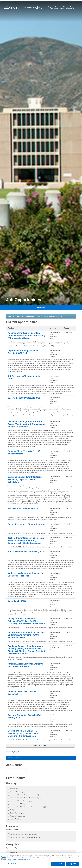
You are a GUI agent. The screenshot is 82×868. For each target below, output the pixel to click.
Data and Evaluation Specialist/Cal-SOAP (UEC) (25, 716)
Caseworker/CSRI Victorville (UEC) (24, 398)
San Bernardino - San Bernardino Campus (25, 837)
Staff (13, 810)
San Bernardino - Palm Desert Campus (23, 834)
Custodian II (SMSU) (17, 601)
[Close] (79, 858)
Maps (72, 7)
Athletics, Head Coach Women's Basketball (23, 693)
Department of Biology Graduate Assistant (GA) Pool (23, 352)
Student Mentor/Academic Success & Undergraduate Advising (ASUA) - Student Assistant (26, 635)
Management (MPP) (17, 804)
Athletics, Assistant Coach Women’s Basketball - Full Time (25, 665)
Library (66, 7)
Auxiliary (14, 789)
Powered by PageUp (13, 752)
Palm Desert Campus (57, 9)
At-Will (13, 852)
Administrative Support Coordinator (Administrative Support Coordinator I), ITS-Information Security (27, 335)
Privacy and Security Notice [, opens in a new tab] (21, 862)
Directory (58, 7)
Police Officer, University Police (23, 508)
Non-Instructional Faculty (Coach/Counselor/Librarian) (28, 807)
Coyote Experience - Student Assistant (26, 524)
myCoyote (50, 7)
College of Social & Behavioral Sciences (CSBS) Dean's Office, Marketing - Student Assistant (23, 733)
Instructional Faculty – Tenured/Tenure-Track (25, 798)
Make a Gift (70, 9)
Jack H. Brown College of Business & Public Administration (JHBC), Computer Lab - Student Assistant (26, 540)
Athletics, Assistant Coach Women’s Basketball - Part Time (25, 575)
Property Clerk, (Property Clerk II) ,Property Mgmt (24, 452)
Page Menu (41, 307)
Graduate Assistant (17, 792)
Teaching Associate (17, 816)
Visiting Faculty (16, 819)
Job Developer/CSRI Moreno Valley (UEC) (25, 377)
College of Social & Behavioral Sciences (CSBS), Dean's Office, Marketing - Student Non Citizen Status (26, 621)
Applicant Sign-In (14, 758)
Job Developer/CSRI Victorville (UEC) (26, 552)
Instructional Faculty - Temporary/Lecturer (24, 795)
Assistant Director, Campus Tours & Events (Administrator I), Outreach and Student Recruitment (26, 424)
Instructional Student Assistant (21, 801)
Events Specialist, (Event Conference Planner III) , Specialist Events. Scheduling (26, 479)
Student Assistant (17, 813)
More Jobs (40, 746)
